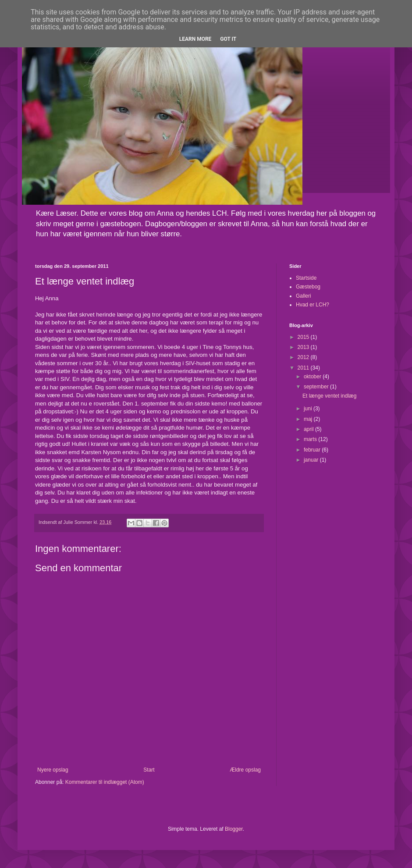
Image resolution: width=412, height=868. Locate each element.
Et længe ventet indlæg (329, 396)
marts (311, 439)
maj (309, 419)
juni (309, 409)
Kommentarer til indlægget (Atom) (105, 782)
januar (312, 460)
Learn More (195, 39)
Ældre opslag (245, 770)
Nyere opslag (53, 770)
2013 (304, 347)
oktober (313, 377)
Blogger (234, 829)
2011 (304, 368)
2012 (304, 357)
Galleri (304, 296)
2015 (304, 337)
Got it (228, 39)
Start (149, 770)
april (309, 429)
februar (313, 450)
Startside (306, 278)
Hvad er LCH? (313, 305)
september (317, 387)
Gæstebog (308, 287)
